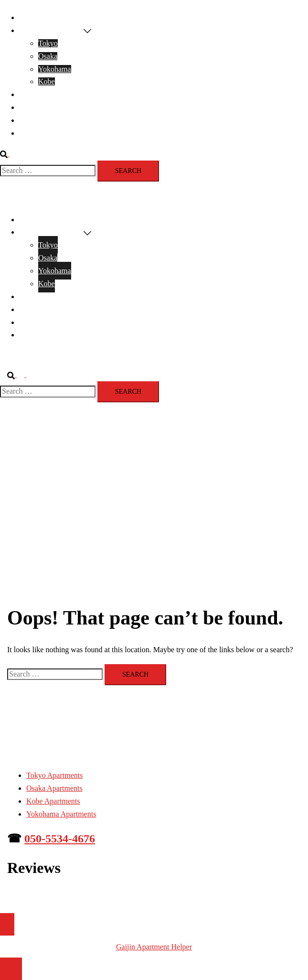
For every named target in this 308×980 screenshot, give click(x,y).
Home (28, 17)
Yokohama (55, 69)
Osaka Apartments (54, 788)
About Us (34, 133)
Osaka (48, 56)
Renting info (38, 120)
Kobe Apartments (53, 801)
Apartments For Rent (51, 30)
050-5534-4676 (60, 839)
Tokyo (48, 43)
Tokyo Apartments (54, 775)
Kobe (47, 81)
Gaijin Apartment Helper (154, 947)
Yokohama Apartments (61, 814)
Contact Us (36, 94)
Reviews (32, 107)
